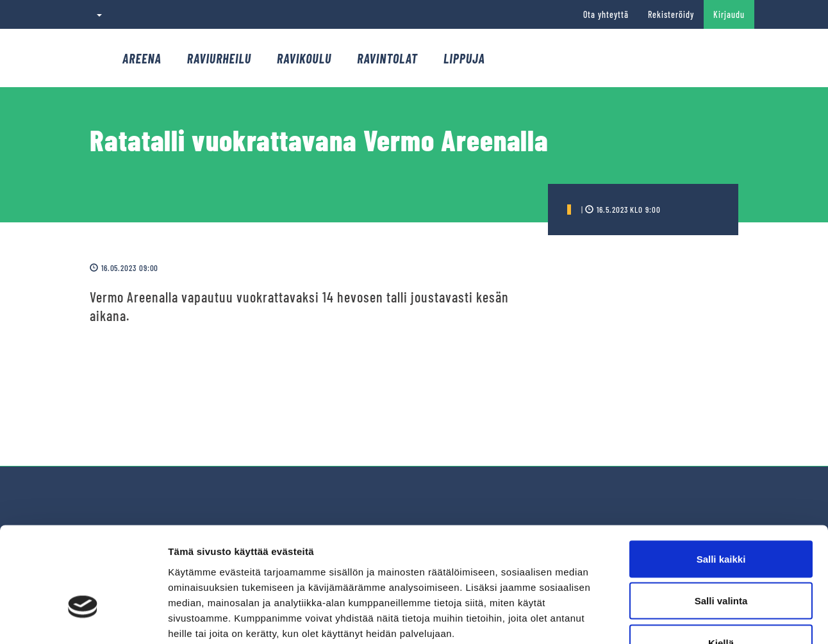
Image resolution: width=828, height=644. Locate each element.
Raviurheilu (219, 58)
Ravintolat (387, 58)
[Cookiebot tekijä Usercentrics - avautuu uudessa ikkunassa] (83, 619)
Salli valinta (721, 518)
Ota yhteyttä (606, 14)
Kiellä (721, 560)
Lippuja (464, 58)
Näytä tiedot (685, 619)
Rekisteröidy (671, 14)
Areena (142, 58)
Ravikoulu (304, 58)
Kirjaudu (729, 14)
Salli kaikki (721, 476)
